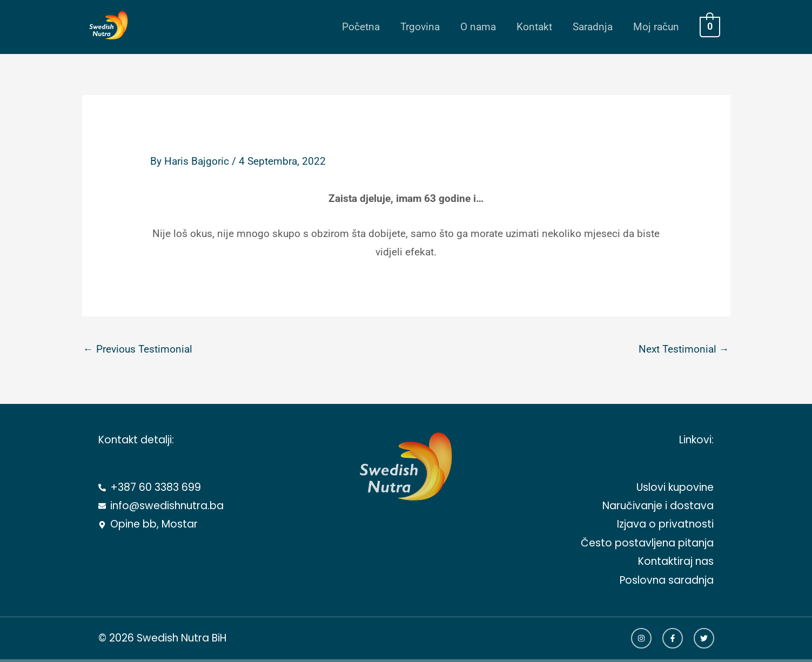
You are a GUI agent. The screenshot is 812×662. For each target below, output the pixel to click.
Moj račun (656, 27)
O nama (478, 27)
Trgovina (420, 27)
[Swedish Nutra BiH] (105, 26)
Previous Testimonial (138, 349)
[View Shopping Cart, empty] (710, 27)
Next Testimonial (684, 349)
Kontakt (534, 27)
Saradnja (593, 27)
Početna (361, 27)
